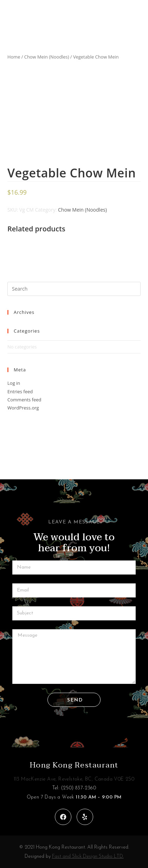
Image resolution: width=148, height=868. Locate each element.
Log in (14, 383)
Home (14, 57)
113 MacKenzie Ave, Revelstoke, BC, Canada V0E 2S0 (74, 779)
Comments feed (24, 400)
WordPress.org (23, 408)
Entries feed (20, 391)
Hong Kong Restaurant (74, 765)
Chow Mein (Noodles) (47, 57)
